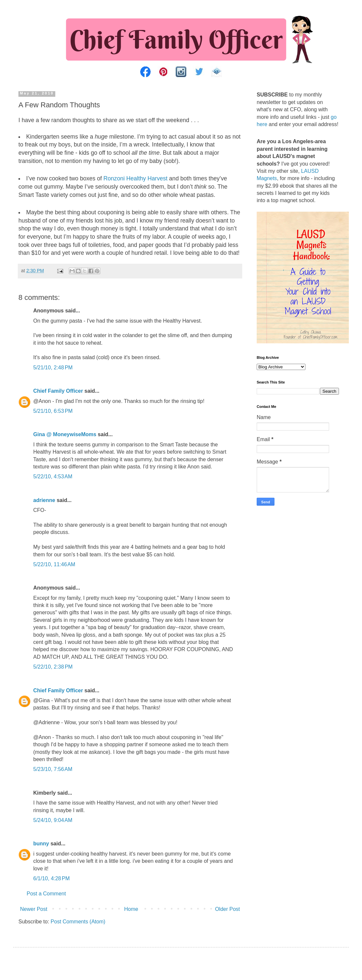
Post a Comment (46, 894)
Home (131, 909)
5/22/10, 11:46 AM (54, 564)
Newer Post (34, 909)
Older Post (227, 909)
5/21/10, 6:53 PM (53, 411)
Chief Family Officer (58, 391)
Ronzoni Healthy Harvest (135, 178)
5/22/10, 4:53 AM (53, 477)
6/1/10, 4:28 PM (52, 878)
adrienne (44, 500)
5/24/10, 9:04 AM (53, 820)
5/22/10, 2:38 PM (53, 667)
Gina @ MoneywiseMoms (65, 434)
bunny (41, 844)
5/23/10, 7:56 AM (53, 769)
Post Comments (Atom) (78, 922)
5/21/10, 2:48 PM (53, 368)
